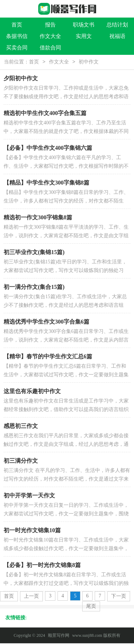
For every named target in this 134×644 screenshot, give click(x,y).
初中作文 (89, 63)
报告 (50, 25)
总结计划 (117, 25)
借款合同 (50, 48)
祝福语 (117, 36)
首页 (17, 25)
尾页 (91, 607)
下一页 (119, 597)
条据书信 (17, 36)
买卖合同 (17, 48)
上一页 (31, 597)
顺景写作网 (59, 636)
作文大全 (50, 36)
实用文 (84, 36)
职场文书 (84, 25)
